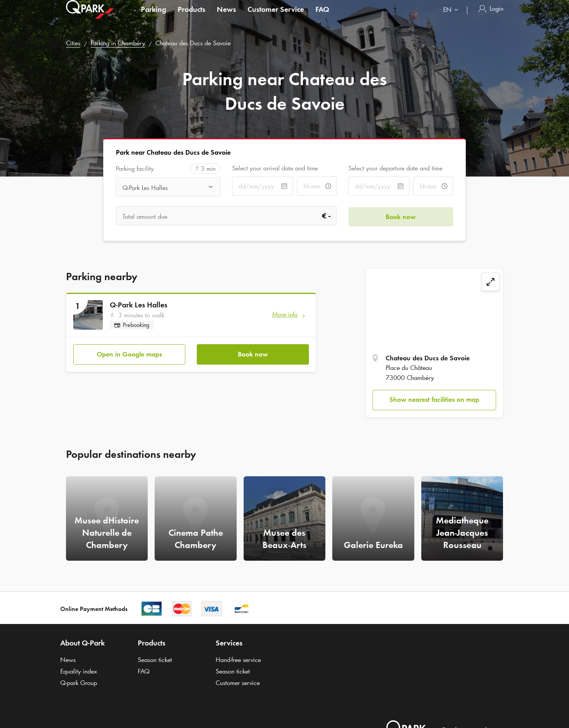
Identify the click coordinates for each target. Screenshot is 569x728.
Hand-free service (238, 660)
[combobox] (452, 18)
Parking (153, 17)
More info (285, 314)
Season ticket (155, 660)
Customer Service (276, 17)
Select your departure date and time (395, 168)
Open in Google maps (129, 353)
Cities (73, 43)
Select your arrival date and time (275, 168)
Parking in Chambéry (118, 43)
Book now (253, 353)
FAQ (322, 17)
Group (79, 683)
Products (191, 17)
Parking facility (135, 169)
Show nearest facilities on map (434, 399)
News (226, 17)
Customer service (238, 683)
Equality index (79, 671)
